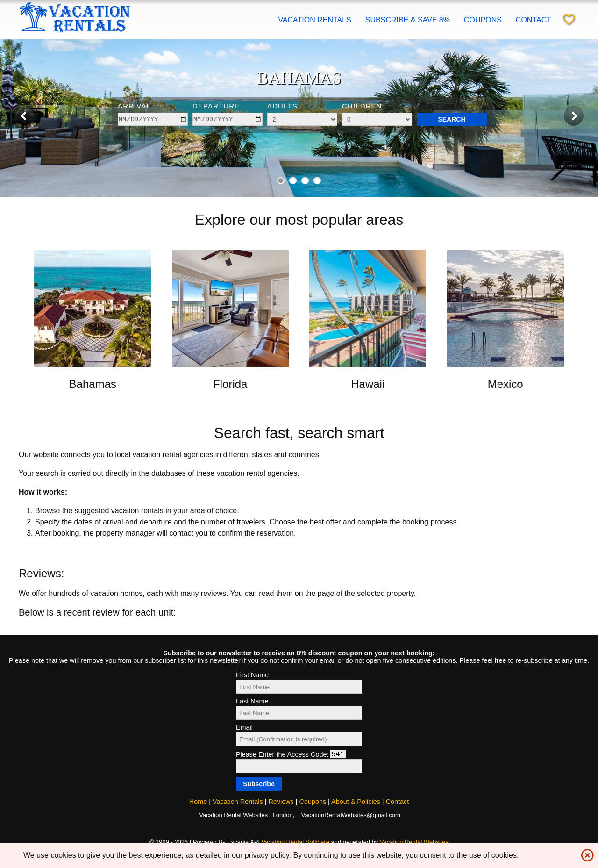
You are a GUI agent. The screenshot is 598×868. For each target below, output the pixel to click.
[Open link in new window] (93, 364)
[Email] (299, 739)
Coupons (483, 20)
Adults (282, 106)
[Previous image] (24, 116)
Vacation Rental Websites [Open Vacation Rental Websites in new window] (414, 842)
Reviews (281, 802)
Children (362, 106)
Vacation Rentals (314, 20)
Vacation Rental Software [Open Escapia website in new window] (295, 842)
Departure (216, 106)
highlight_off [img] (585, 853)
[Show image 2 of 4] (293, 180)
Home (198, 802)
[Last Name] (299, 713)
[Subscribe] (259, 784)
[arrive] (153, 119)
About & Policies (356, 802)
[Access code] (299, 766)
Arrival (134, 106)
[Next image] (574, 116)
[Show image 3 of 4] (305, 180)
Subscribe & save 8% (408, 20)
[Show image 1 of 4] (281, 180)
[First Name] (299, 687)
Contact (534, 20)
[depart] (228, 119)
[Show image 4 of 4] (317, 180)
